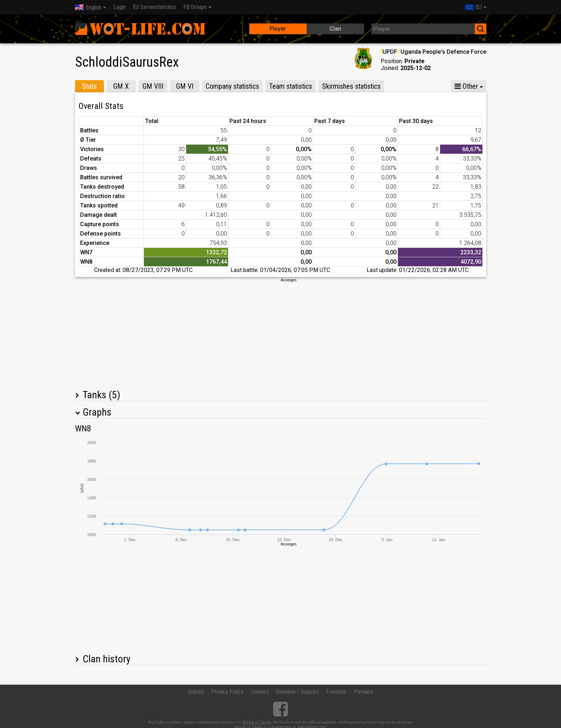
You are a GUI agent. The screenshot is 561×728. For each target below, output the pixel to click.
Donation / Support (297, 692)
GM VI (185, 86)
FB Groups (195, 7)
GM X (121, 86)
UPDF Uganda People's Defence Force (433, 52)
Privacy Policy (227, 692)
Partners (363, 692)
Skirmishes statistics (351, 86)
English (88, 7)
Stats (89, 86)
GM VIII (153, 86)
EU (473, 7)
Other (466, 86)
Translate (336, 692)
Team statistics (291, 86)
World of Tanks (257, 722)
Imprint (196, 692)
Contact (260, 692)
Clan (335, 29)
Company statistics (232, 86)
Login (119, 7)
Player (278, 29)
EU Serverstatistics (154, 7)
